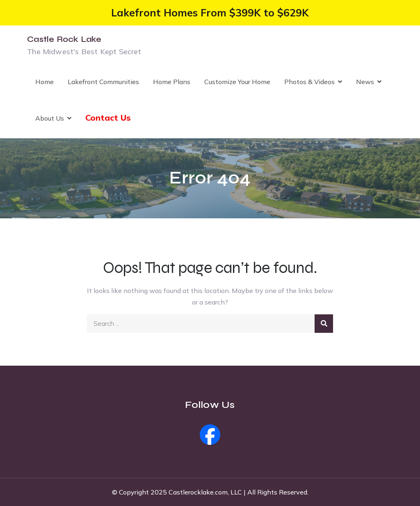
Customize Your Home (237, 82)
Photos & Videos (309, 82)
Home (45, 82)
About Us (50, 118)
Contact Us (108, 118)
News (365, 82)
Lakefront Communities (103, 82)
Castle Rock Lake (64, 39)
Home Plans (172, 82)
